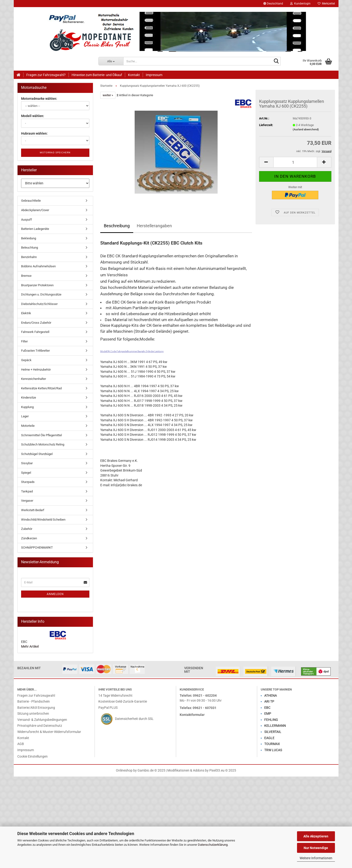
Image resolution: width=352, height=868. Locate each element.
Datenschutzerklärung (213, 845)
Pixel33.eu (217, 770)
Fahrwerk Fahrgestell (35, 332)
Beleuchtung (30, 248)
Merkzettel (326, 4)
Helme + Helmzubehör (36, 370)
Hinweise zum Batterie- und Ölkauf (97, 75)
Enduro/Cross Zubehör (36, 323)
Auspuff (27, 220)
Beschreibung (117, 226)
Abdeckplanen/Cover (35, 210)
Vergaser (27, 501)
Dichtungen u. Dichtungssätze (41, 294)
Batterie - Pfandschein (34, 702)
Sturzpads (28, 482)
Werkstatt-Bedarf (33, 510)
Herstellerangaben (154, 226)
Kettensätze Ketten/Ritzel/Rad (41, 388)
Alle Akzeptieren (316, 836)
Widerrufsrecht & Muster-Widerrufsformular (49, 732)
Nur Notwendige (316, 848)
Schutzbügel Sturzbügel (37, 454)
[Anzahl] (295, 162)
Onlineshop (124, 770)
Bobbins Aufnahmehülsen (38, 266)
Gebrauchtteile (31, 201)
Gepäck (26, 360)
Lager (25, 416)
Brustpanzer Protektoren (37, 285)
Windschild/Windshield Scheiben (43, 520)
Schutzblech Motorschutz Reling (43, 444)
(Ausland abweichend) (306, 130)
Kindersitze (29, 398)
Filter (24, 341)
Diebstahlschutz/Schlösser (39, 304)
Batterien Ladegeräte (35, 229)
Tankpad (27, 491)
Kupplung (27, 407)
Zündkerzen (29, 538)
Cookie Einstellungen (32, 757)
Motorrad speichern (55, 152)
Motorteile (28, 426)
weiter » (108, 95)
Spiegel (26, 473)
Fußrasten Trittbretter (35, 351)
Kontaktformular (192, 715)
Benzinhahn (29, 257)
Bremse (26, 276)
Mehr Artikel (30, 647)
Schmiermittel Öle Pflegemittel (41, 435)
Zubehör (27, 529)
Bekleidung (29, 238)
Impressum (154, 75)
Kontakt (134, 75)
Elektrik (26, 313)
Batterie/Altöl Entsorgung (36, 708)
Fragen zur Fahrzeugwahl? (46, 75)
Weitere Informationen (316, 858)
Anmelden (55, 594)
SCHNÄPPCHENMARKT (37, 548)
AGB (21, 744)
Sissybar (27, 463)
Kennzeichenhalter (34, 379)
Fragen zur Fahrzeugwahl (36, 696)
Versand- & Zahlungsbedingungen (42, 720)
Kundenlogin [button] (300, 4)
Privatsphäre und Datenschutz (40, 726)
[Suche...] (111, 61)
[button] (273, 4)
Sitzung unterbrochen (33, 714)
